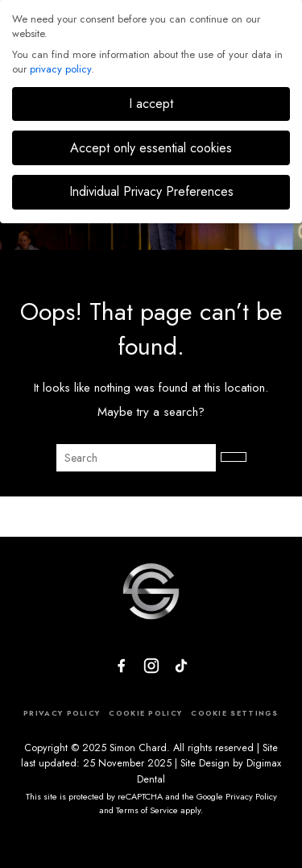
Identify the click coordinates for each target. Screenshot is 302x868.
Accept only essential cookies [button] (151, 148)
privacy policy (60, 69)
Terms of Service (147, 810)
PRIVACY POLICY (62, 713)
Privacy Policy (251, 796)
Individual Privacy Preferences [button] (151, 191)
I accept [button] (151, 104)
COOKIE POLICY (145, 713)
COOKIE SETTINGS (235, 713)
